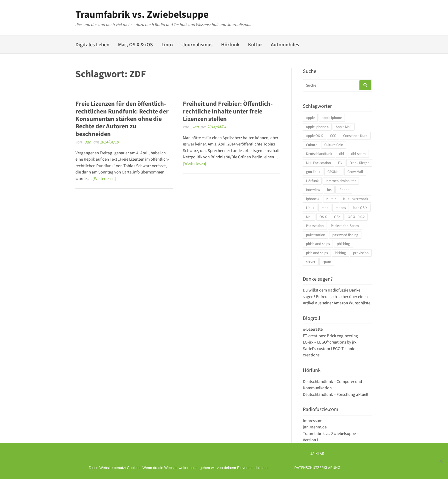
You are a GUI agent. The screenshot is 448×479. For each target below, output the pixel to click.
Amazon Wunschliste (352, 303)
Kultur (255, 44)
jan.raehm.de (315, 427)
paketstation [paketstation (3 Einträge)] (316, 235)
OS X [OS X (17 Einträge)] (323, 217)
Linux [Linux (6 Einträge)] (310, 208)
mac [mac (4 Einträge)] (325, 208)
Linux (168, 44)
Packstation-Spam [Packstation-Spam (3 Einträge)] (345, 226)
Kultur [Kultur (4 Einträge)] (331, 199)
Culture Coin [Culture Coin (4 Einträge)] (334, 145)
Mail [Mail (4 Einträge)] (309, 217)
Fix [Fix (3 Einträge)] (340, 163)
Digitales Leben (92, 44)
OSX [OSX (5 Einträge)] (337, 217)
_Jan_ (88, 142)
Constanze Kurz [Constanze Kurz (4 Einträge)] (355, 136)
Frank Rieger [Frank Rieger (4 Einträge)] (359, 163)
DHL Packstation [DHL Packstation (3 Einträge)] (318, 163)
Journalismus (197, 44)
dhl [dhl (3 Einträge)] (342, 154)
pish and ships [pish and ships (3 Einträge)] (317, 253)
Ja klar (317, 454)
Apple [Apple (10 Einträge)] (310, 118)
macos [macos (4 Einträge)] (341, 208)
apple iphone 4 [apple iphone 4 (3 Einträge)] (317, 127)
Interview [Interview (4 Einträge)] (313, 190)
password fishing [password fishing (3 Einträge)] (345, 235)
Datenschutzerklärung (317, 468)
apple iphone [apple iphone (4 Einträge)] (332, 118)
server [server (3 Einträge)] (311, 262)
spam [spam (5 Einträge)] (327, 262)
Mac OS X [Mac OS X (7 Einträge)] (360, 208)
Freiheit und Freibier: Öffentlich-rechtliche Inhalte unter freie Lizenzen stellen (228, 111)
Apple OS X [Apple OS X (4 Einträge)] (314, 136)
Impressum (313, 421)
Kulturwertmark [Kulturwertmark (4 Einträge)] (356, 199)
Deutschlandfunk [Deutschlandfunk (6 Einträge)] (319, 154)
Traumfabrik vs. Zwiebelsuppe (142, 14)
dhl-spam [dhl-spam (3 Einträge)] (358, 154)
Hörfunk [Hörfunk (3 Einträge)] (312, 181)
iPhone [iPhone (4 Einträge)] (344, 190)
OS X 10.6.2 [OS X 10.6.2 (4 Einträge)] (356, 217)
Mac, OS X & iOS (135, 44)
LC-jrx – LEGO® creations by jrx (330, 342)
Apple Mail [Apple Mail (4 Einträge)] (344, 127)
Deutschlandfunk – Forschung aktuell (336, 394)
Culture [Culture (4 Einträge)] (312, 145)
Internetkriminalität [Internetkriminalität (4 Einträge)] (341, 181)
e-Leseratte (313, 329)
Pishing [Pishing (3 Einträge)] (340, 253)
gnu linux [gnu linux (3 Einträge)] (313, 172)
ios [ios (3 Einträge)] (329, 190)
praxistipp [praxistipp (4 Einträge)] (361, 253)
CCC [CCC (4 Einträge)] (333, 136)
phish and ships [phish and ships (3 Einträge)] (318, 244)
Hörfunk (230, 44)
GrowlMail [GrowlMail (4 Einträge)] (355, 172)
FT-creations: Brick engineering (330, 336)
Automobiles (285, 44)
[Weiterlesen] (104, 178)
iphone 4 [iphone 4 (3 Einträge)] (313, 199)
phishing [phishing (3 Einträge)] (343, 244)
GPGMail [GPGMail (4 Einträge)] (334, 172)
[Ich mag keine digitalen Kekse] (441, 461)
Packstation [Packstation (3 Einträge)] (315, 226)
